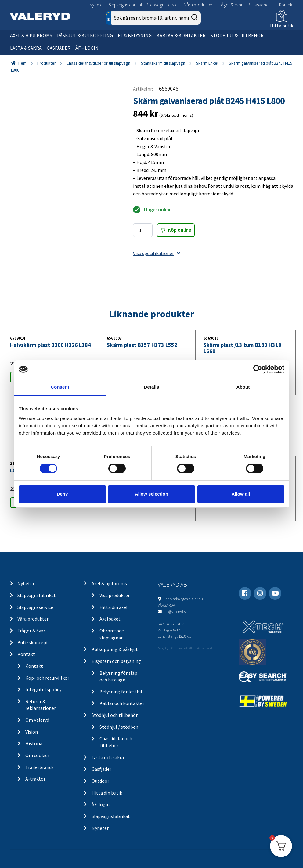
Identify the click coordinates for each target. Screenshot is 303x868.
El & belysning (135, 35)
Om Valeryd (37, 720)
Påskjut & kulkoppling (85, 35)
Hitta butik (282, 26)
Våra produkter (198, 5)
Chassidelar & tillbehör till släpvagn (98, 63)
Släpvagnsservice (163, 5)
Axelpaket (110, 619)
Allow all (241, 494)
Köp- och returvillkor (47, 678)
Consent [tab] (60, 387)
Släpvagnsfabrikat (125, 5)
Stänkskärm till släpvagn (163, 63)
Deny (62, 494)
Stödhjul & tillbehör (237, 35)
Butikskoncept (261, 5)
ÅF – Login (87, 48)
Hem (22, 63)
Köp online (180, 230)
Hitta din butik (107, 793)
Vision (32, 732)
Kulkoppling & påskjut (115, 649)
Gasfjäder (59, 48)
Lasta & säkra (26, 48)
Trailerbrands (40, 767)
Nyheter (97, 5)
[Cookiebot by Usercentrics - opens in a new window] (258, 369)
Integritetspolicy (43, 689)
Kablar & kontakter (181, 35)
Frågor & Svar (230, 5)
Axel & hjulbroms (31, 35)
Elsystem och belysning (116, 661)
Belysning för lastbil (121, 692)
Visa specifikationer (157, 253)
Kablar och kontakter (122, 703)
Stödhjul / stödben (119, 727)
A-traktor (35, 779)
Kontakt (286, 5)
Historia (34, 743)
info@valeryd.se (175, 611)
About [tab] (243, 387)
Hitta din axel (114, 607)
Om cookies (38, 755)
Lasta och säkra (108, 757)
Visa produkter (115, 595)
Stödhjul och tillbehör (115, 715)
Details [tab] (152, 387)
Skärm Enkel (207, 63)
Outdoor (100, 781)
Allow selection (151, 494)
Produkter (47, 63)
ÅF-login (101, 804)
